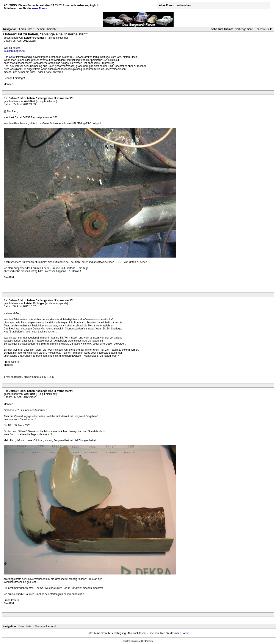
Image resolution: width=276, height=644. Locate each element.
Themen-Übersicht (46, 29)
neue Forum (182, 633)
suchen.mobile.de (14, 51)
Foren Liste (26, 29)
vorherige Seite (244, 29)
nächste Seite (264, 29)
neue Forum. (40, 8)
